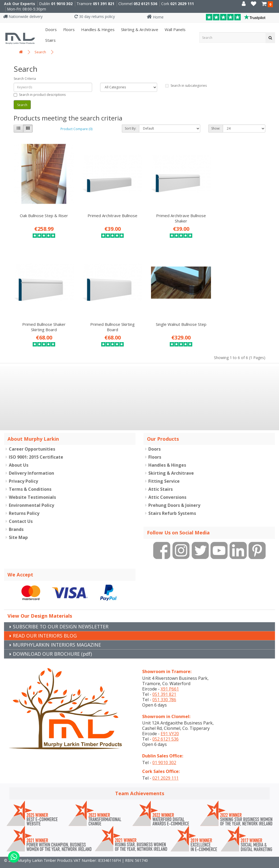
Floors (68, 29)
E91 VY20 (170, 725)
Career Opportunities (32, 440)
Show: (216, 128)
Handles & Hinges (97, 29)
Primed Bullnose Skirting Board (42, 318)
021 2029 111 (182, 4)
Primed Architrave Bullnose (107, 211)
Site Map (18, 529)
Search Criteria (25, 79)
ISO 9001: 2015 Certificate (36, 448)
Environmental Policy (31, 497)
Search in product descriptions (40, 95)
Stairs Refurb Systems (172, 505)
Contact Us (21, 513)
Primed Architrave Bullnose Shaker (172, 214)
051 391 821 (104, 4)
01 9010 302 (62, 4)
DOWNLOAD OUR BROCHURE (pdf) (53, 645)
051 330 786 (164, 691)
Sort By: (131, 128)
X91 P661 (170, 680)
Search (40, 52)
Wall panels (175, 29)
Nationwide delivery (23, 16)
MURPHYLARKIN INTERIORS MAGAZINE (57, 636)
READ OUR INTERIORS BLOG (45, 627)
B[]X (274, 864)
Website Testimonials (32, 489)
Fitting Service (164, 473)
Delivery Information (31, 465)
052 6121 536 (145, 4)
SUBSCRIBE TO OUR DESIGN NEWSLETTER (61, 618)
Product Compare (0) (76, 129)
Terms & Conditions (30, 481)
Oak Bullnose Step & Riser (42, 211)
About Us (19, 456)
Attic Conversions (167, 489)
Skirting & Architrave (139, 29)
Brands (16, 521)
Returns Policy (24, 505)
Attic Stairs (161, 481)
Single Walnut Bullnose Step (107, 315)
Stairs (50, 40)
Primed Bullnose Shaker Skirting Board (237, 214)
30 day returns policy (95, 16)
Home (155, 17)
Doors (50, 29)
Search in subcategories (186, 86)
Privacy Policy (23, 473)
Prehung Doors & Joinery (174, 497)
